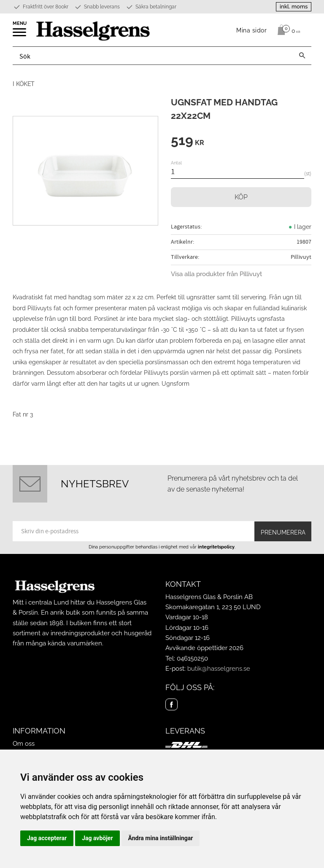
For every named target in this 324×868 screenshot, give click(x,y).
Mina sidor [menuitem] (252, 30)
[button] (20, 35)
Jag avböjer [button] (97, 838)
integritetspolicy (216, 547)
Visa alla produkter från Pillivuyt (216, 274)
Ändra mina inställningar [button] (161, 838)
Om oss (24, 744)
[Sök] (302, 56)
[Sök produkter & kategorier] (153, 56)
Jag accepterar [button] (47, 838)
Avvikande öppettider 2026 (204, 648)
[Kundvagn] (287, 30)
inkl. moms (294, 7)
